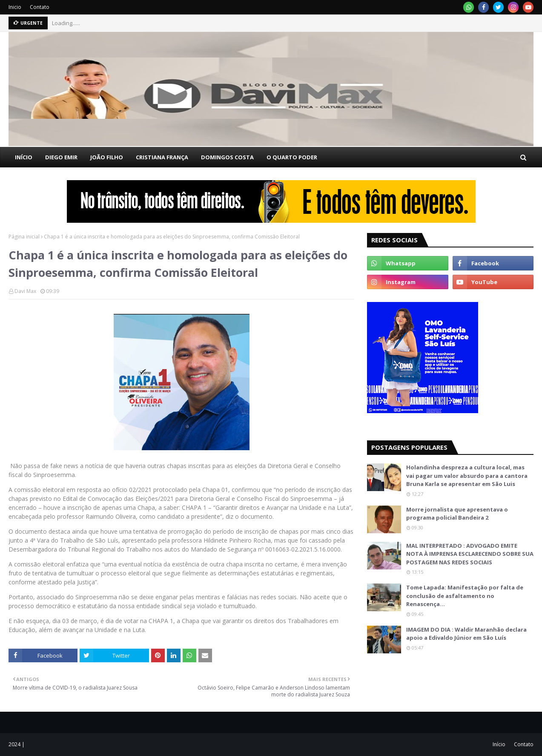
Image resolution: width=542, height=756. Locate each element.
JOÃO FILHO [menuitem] (107, 157)
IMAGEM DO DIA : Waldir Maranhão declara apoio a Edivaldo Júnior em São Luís (466, 634)
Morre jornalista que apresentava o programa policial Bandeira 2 (457, 514)
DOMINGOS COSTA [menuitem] (227, 157)
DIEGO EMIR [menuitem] (61, 157)
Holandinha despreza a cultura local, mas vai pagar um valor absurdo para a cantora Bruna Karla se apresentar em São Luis (467, 476)
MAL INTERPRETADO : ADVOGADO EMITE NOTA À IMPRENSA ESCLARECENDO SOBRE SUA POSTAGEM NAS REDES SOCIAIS (470, 554)
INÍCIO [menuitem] (24, 157)
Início (499, 744)
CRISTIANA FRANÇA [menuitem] (162, 157)
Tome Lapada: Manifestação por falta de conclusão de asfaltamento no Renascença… (465, 596)
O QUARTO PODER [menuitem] (292, 157)
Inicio (15, 7)
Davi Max (25, 291)
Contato (40, 7)
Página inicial (24, 237)
